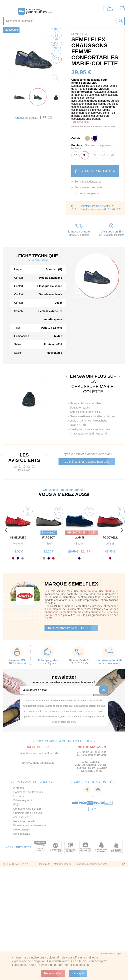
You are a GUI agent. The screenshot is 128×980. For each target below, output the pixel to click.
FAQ (16, 805)
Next (122, 530)
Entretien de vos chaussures (30, 825)
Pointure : (91, 147)
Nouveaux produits (24, 821)
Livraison (19, 796)
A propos (19, 788)
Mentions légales (63, 864)
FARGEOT (49, 538)
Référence (77, 126)
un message (47, 763)
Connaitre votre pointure (28, 809)
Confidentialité (22, 834)
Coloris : (77, 138)
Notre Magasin (22, 830)
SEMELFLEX (18, 538)
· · (18, 544)
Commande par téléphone (29, 792)
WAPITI (79, 538)
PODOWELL (110, 538)
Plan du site (44, 864)
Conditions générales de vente (91, 864)
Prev (6, 530)
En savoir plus (81, 122)
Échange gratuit (23, 800)
